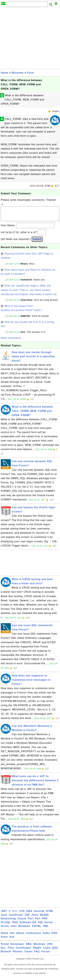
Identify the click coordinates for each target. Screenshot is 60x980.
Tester (5, 947)
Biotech (6, 955)
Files (11, 951)
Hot (12, 936)
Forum (46, 955)
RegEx (37, 951)
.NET (4, 914)
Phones (18, 955)
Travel (28, 955)
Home (5, 73)
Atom (4, 940)
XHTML (37, 929)
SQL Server (46, 925)
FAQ (37, 955)
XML (46, 929)
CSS (22, 914)
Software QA (28, 925)
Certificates (24, 951)
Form (30, 73)
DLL (3, 951)
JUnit (35, 918)
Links (47, 951)
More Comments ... (13, 341)
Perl (31, 922)
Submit (37, 242)
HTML (50, 914)
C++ (15, 914)
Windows (18, 73)
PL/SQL (6, 925)
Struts (5, 929)
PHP (45, 922)
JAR (50, 947)
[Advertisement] (30, 39)
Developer (17, 947)
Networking (8, 922)
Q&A (55, 951)
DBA (29, 914)
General (39, 914)
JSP (27, 918)
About (20, 936)
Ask (12, 940)
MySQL (45, 918)
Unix (14, 929)
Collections (34, 936)
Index (46, 936)
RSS (15, 925)
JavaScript (16, 918)
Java (4, 918)
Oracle (22, 922)
